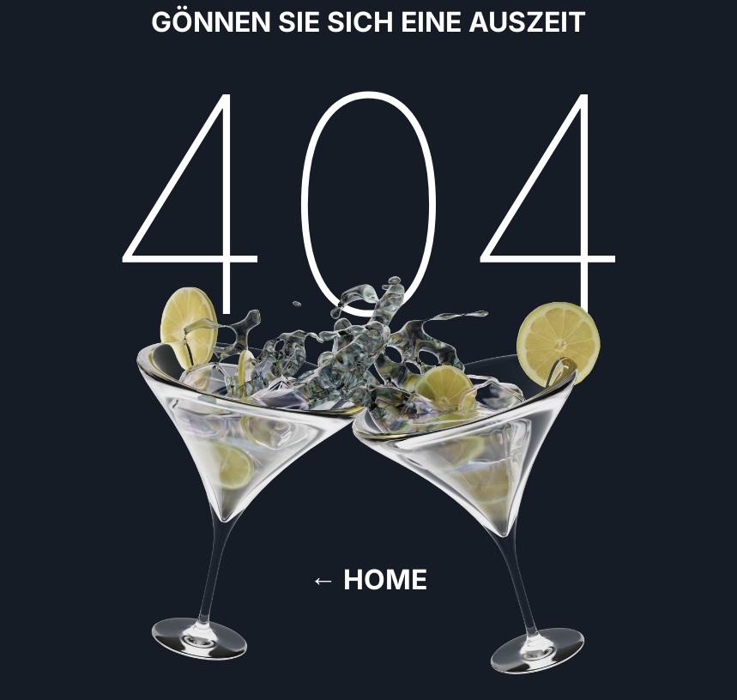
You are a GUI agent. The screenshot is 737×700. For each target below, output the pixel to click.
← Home (368, 579)
